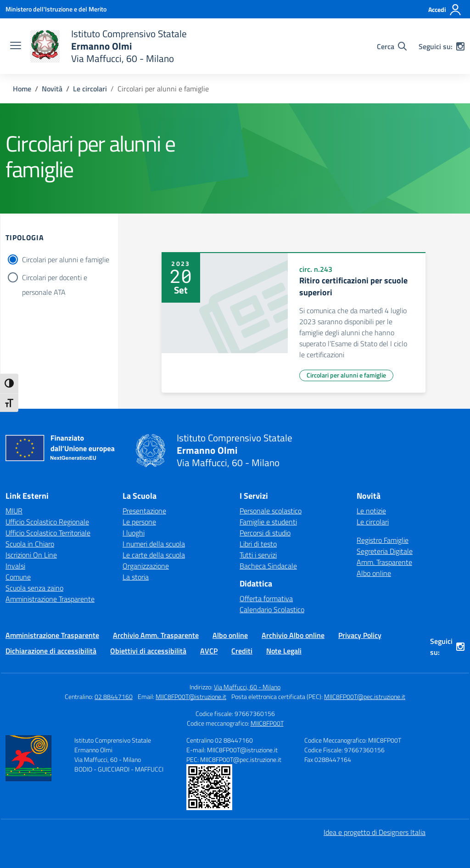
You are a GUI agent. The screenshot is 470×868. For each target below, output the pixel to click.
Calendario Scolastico (272, 609)
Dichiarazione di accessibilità (51, 651)
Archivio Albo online (293, 635)
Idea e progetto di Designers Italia (375, 832)
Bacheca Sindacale (268, 566)
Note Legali (284, 651)
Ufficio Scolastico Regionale (47, 522)
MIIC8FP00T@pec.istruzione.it (365, 696)
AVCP (209, 651)
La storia (136, 577)
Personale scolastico (271, 511)
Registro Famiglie (383, 540)
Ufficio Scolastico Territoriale (48, 533)
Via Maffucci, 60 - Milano (247, 687)
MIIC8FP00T (267, 723)
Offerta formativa (266, 598)
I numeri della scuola (154, 544)
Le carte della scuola (154, 555)
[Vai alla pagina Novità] (52, 89)
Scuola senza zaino (34, 588)
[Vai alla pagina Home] (22, 89)
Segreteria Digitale (385, 551)
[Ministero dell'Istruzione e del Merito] (56, 9)
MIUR (14, 511)
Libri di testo (258, 544)
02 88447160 (114, 696)
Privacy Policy (360, 635)
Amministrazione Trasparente (50, 599)
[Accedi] (445, 10)
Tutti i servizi (258, 555)
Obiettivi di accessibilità (148, 651)
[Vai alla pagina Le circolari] (90, 89)
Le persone (139, 522)
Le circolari (373, 522)
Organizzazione (146, 566)
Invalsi (15, 566)
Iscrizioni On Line (31, 555)
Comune (18, 577)
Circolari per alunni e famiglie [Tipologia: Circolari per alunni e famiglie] (346, 375)
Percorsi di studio (265, 533)
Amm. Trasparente (384, 562)
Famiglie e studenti (268, 522)
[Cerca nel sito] (392, 46)
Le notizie (371, 511)
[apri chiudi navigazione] (16, 46)
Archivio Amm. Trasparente (156, 635)
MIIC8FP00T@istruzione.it (191, 696)
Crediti (242, 651)
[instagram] (460, 46)
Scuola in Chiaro (30, 544)
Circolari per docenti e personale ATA (55, 278)
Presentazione (144, 511)
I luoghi (134, 533)
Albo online (374, 573)
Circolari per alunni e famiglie (66, 259)
